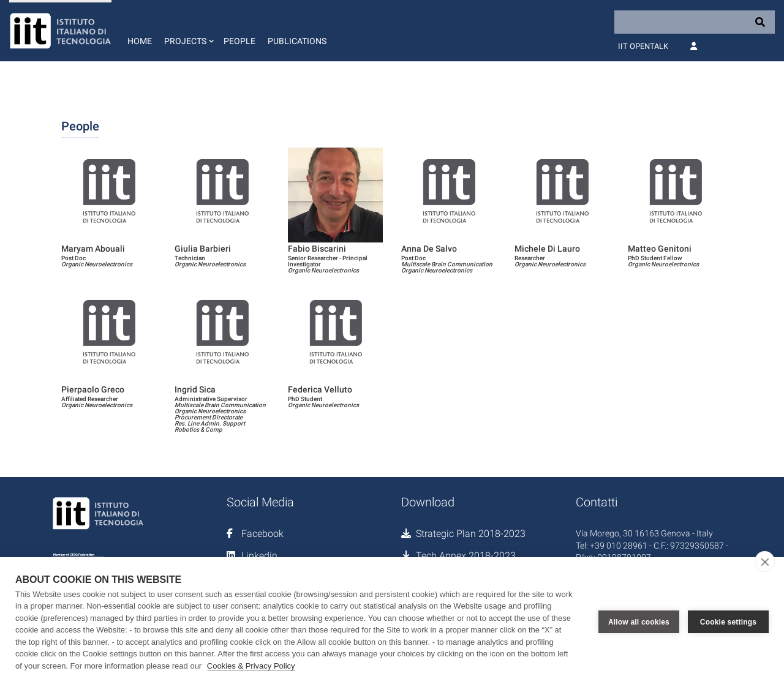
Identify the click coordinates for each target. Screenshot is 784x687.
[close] (765, 561)
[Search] (695, 22)
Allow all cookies (639, 622)
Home (140, 41)
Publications (297, 41)
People (239, 41)
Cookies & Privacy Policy (251, 666)
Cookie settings (728, 622)
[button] (188, 31)
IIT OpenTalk (643, 46)
